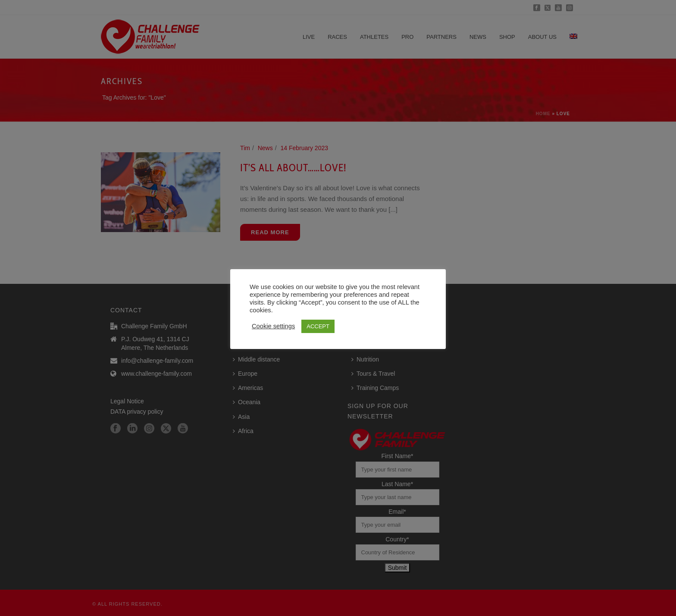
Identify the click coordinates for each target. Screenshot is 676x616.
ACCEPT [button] (318, 326)
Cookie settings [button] (273, 326)
